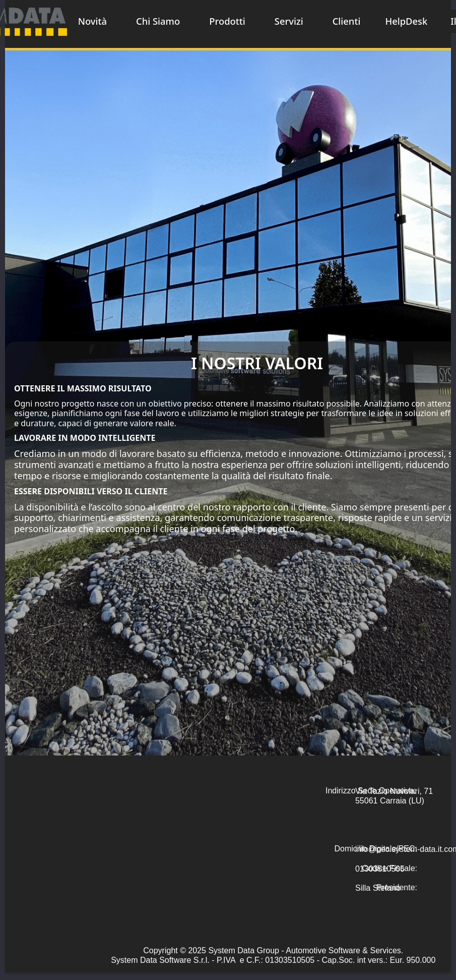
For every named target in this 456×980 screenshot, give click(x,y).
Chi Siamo (158, 21)
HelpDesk (406, 21)
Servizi (289, 21)
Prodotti (227, 21)
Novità (92, 21)
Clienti (347, 21)
